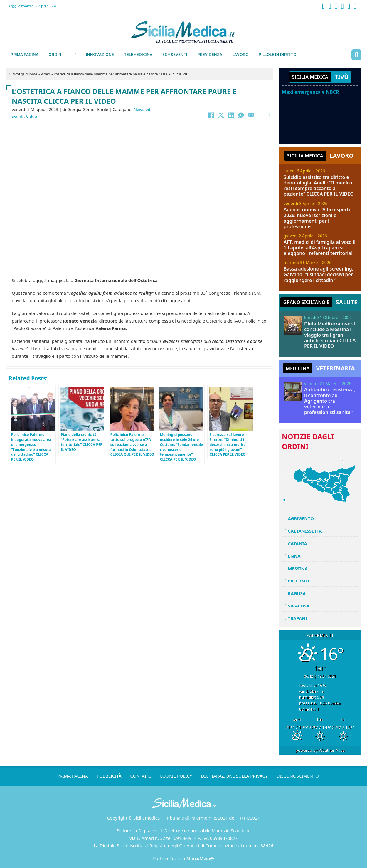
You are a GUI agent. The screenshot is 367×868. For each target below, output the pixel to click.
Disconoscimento (297, 776)
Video (46, 74)
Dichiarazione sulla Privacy (234, 776)
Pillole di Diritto (278, 54)
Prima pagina (25, 54)
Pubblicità (109, 776)
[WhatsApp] (241, 115)
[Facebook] (211, 115)
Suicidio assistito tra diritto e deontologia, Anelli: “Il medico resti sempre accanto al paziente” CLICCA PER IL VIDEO (319, 186)
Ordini (55, 54)
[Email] (251, 115)
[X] (221, 115)
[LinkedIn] (231, 115)
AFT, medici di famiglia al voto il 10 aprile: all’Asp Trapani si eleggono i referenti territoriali (320, 248)
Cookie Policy (176, 776)
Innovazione (100, 54)
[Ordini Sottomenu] (75, 55)
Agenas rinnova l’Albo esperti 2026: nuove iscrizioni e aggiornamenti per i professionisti (317, 218)
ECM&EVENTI (175, 54)
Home (32, 74)
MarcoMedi (200, 858)
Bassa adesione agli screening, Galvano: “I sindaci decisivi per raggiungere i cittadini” (318, 274)
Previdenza (210, 54)
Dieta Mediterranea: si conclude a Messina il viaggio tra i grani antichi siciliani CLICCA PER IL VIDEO (330, 335)
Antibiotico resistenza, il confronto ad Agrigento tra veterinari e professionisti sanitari (330, 401)
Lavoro (240, 54)
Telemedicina (138, 54)
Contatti (141, 776)
